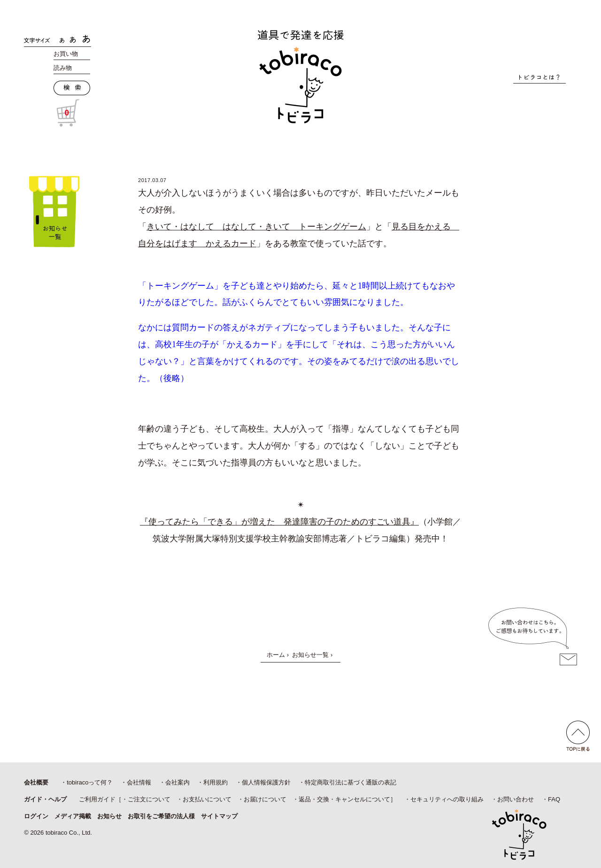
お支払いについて (207, 799)
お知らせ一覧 (310, 655)
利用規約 (216, 782)
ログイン (36, 816)
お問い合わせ (516, 799)
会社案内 (177, 782)
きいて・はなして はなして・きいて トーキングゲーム (256, 227)
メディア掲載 (73, 816)
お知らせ (109, 816)
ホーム (276, 655)
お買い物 (66, 54)
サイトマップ (219, 816)
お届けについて (265, 799)
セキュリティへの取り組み (447, 799)
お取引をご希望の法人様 (161, 816)
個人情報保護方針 (266, 782)
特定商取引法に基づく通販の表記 (351, 782)
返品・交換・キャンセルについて (344, 799)
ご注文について (149, 799)
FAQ (554, 799)
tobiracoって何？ (90, 782)
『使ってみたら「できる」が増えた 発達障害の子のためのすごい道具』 (279, 522)
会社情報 (139, 782)
